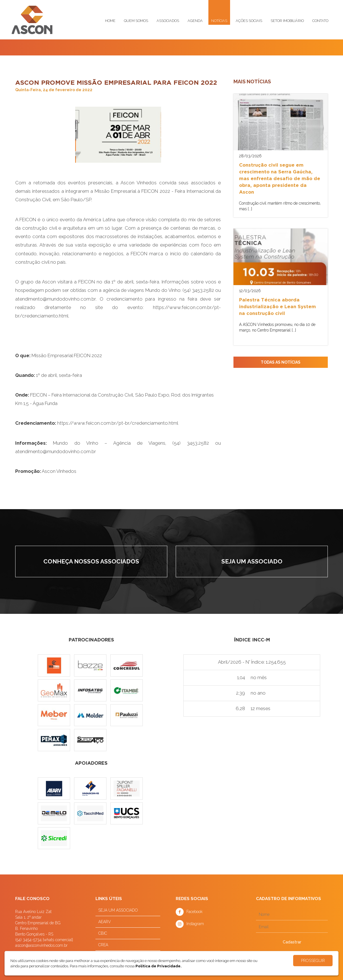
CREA (103, 945)
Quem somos (136, 21)
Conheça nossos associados (91, 561)
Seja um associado (252, 561)
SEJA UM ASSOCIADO (118, 910)
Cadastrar (292, 942)
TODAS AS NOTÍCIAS (281, 362)
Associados (168, 21)
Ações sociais (249, 21)
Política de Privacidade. (159, 966)
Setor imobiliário (287, 21)
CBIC (103, 933)
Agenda (195, 21)
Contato (320, 21)
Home (110, 21)
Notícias (219, 21)
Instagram (195, 924)
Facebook (194, 912)
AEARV (105, 922)
